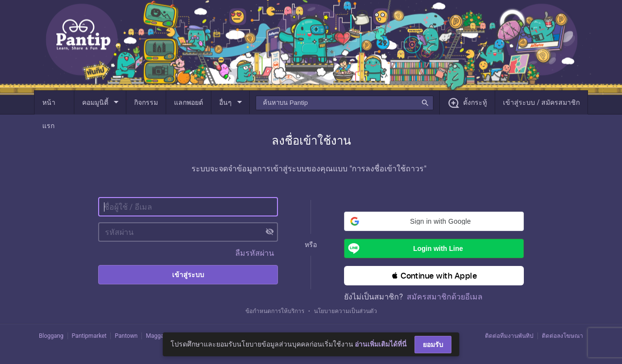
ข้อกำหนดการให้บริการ (275, 311)
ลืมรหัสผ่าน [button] (255, 253)
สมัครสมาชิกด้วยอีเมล (445, 297)
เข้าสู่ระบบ (188, 275)
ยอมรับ (433, 345)
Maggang (158, 336)
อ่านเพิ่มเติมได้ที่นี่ (381, 344)
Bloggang (51, 336)
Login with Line (404, 248)
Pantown (126, 336)
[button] (434, 221)
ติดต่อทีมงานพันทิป (509, 336)
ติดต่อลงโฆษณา (562, 336)
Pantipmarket (89, 336)
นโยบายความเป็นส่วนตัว (346, 311)
